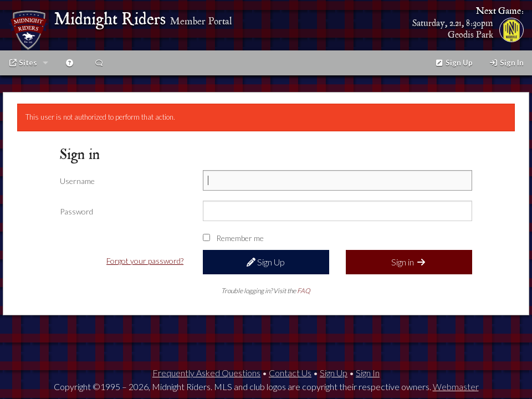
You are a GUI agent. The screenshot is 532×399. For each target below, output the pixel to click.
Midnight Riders (110, 19)
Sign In (507, 63)
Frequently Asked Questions (206, 373)
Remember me (240, 238)
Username (77, 181)
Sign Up (454, 63)
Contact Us (290, 373)
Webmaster (456, 387)
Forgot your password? (145, 261)
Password (76, 211)
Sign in (409, 262)
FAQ (304, 291)
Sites (23, 63)
